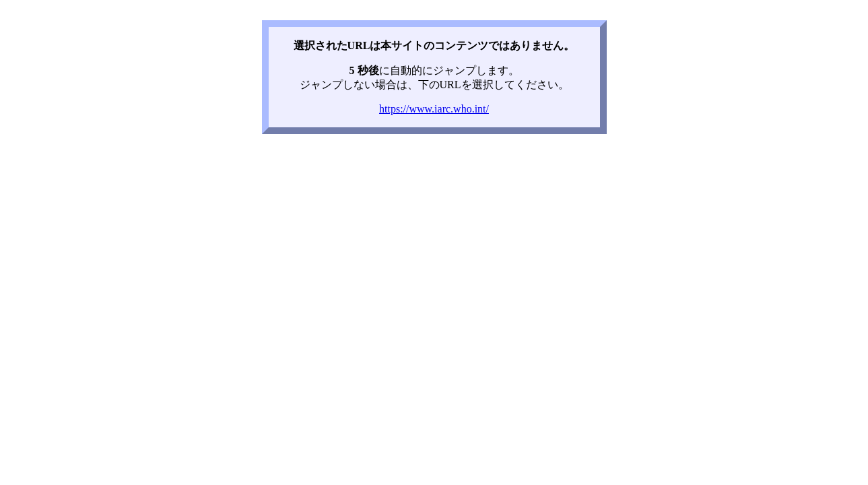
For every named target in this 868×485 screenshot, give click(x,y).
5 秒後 (364, 70)
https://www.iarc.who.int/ (434, 109)
